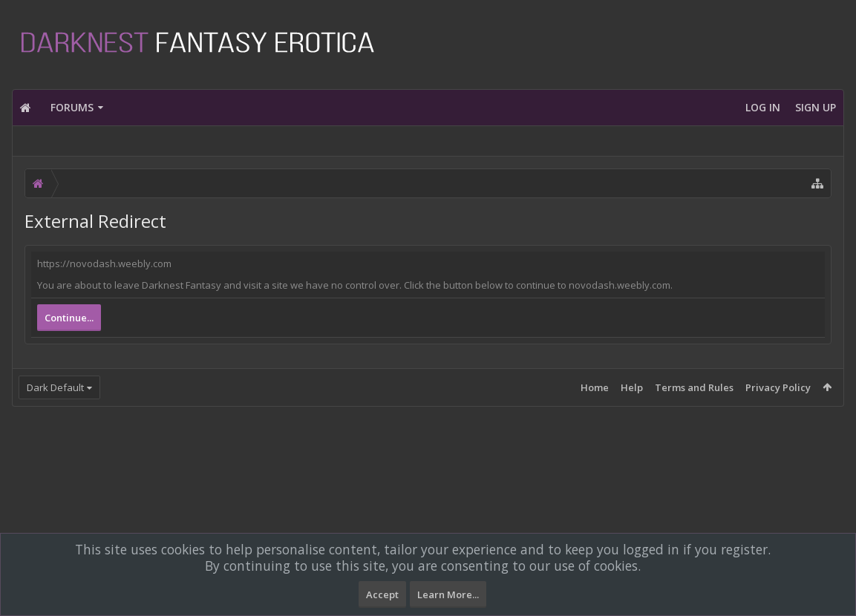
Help (632, 387)
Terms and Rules (694, 387)
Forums (72, 107)
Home (595, 387)
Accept (382, 594)
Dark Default (55, 387)
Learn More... (448, 594)
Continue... (69, 318)
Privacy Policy (778, 387)
